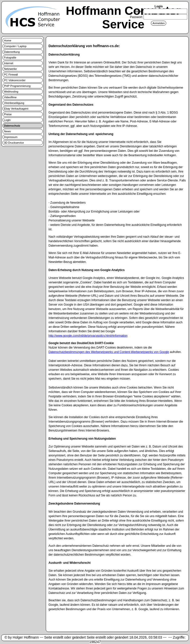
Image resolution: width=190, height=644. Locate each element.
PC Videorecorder (15, 80)
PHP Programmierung (17, 86)
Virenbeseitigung (14, 103)
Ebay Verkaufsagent (16, 109)
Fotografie (10, 58)
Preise (8, 114)
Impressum (11, 137)
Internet (9, 63)
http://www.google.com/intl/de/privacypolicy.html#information (88, 336)
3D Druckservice (14, 143)
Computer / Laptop (15, 46)
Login (7, 120)
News (7, 131)
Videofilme (10, 97)
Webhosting (11, 92)
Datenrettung (12, 52)
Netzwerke (10, 69)
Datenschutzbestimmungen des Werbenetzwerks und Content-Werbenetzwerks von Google (109, 352)
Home (8, 40)
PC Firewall (11, 75)
